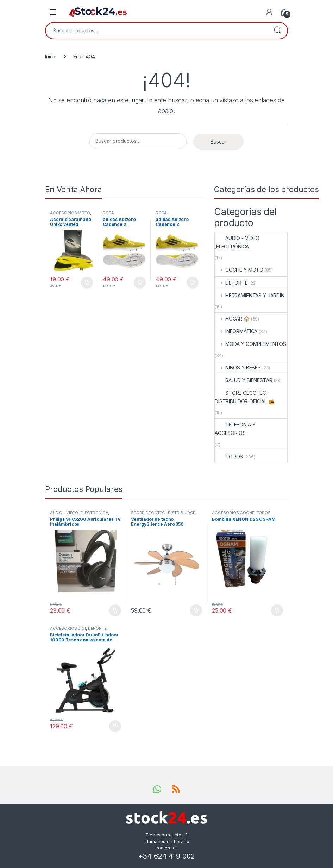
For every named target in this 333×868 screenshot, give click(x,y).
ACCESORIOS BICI (68, 628)
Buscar (277, 31)
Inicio (51, 56)
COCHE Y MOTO (239, 270)
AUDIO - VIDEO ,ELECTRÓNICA (237, 242)
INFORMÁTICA (236, 331)
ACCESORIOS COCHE (233, 513)
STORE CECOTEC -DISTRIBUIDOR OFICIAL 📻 (244, 397)
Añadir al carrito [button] (87, 283)
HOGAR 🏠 (232, 319)
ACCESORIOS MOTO (70, 213)
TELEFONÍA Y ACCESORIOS (235, 429)
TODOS (229, 457)
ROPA (108, 213)
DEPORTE (231, 283)
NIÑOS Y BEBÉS (238, 368)
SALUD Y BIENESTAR (244, 380)
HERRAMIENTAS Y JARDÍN (250, 295)
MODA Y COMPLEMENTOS (250, 344)
